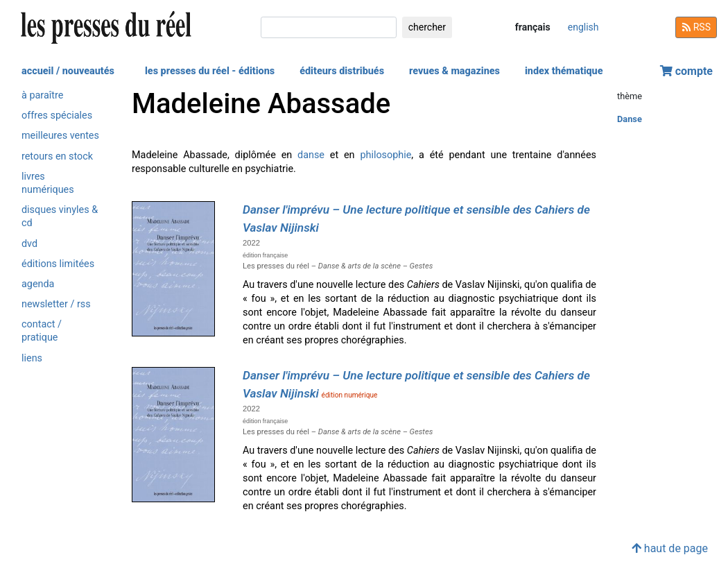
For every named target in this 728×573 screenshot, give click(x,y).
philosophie (385, 155)
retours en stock (57, 156)
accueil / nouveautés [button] (68, 71)
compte (686, 71)
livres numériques (48, 183)
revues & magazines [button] (454, 71)
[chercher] (329, 27)
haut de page (670, 548)
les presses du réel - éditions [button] (210, 71)
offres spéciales (57, 116)
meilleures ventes (60, 136)
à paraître (42, 95)
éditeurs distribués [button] (342, 71)
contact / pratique (42, 331)
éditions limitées (58, 264)
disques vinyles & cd (60, 216)
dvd (29, 244)
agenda (38, 284)
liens (32, 358)
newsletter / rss (56, 304)
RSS (696, 27)
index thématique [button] (564, 71)
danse (311, 155)
